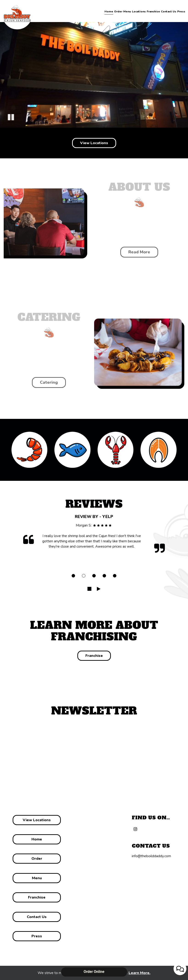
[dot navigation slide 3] (94, 576)
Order (118, 11)
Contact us (37, 917)
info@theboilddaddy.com (151, 856)
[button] (11, 118)
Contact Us (169, 11)
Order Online (94, 972)
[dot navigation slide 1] (73, 576)
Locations (139, 11)
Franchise (153, 11)
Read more (135, 253)
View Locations (94, 143)
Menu (127, 11)
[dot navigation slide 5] (115, 576)
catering (49, 382)
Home (109, 11)
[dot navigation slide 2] (84, 576)
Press (181, 11)
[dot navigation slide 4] (104, 576)
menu (37, 878)
